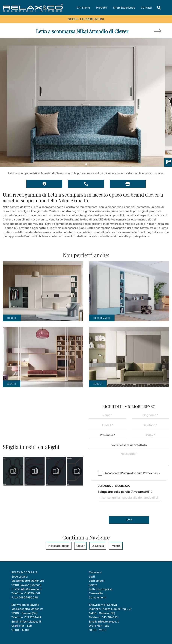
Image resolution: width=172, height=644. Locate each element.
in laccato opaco (59, 546)
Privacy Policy (152, 473)
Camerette (96, 593)
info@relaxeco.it (31, 589)
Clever (80, 546)
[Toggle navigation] (159, 8)
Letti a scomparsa (101, 589)
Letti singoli (97, 581)
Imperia (116, 546)
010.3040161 (110, 617)
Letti (92, 577)
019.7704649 (33, 617)
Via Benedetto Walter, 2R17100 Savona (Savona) (28, 583)
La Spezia (98, 546)
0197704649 (32, 593)
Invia (129, 520)
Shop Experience (124, 8)
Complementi (98, 598)
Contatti (146, 8)
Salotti (93, 585)
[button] (86, 164)
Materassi (95, 572)
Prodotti (102, 8)
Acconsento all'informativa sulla (132, 473)
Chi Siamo (83, 8)
